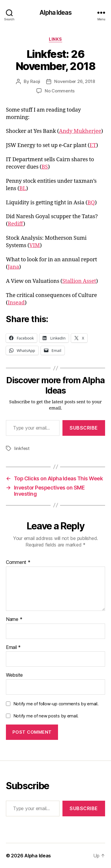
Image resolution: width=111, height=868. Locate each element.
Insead (16, 303)
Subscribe (84, 428)
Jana (13, 267)
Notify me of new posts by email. (46, 716)
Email (13, 647)
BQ (91, 203)
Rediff (16, 224)
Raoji (35, 81)
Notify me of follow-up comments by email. (56, 704)
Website (14, 675)
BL (23, 189)
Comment (18, 562)
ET (93, 145)
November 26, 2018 (75, 81)
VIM (35, 245)
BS (45, 167)
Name (14, 619)
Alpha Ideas (55, 13)
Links (55, 39)
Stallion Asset (79, 281)
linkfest (22, 448)
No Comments (60, 91)
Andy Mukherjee (80, 131)
